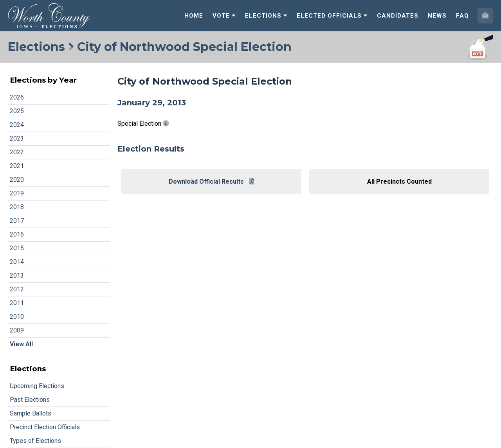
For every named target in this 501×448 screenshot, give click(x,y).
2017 (17, 221)
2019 (17, 193)
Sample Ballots (31, 413)
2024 (17, 125)
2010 (17, 317)
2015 (17, 248)
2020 (17, 180)
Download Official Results (211, 182)
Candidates (398, 16)
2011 (17, 303)
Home (194, 16)
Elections (266, 16)
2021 (17, 166)
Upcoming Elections (37, 386)
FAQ (462, 16)
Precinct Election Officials (45, 427)
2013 (17, 275)
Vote (224, 16)
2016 (17, 234)
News (437, 16)
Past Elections (30, 400)
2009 (17, 330)
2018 (17, 207)
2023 (17, 138)
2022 (17, 152)
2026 (17, 97)
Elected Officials (332, 16)
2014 (17, 262)
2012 (17, 289)
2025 (17, 111)
